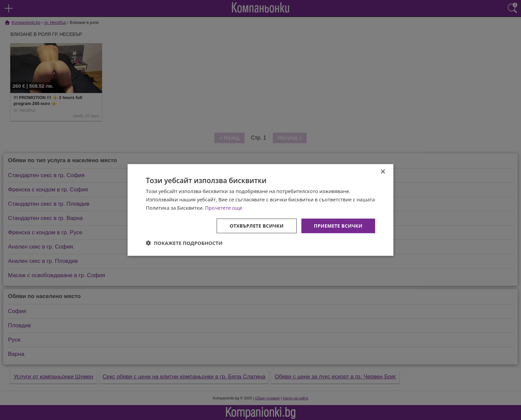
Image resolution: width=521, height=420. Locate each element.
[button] (184, 243)
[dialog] (260, 210)
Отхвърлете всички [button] (257, 225)
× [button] (383, 172)
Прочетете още (224, 208)
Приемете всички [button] (338, 225)
